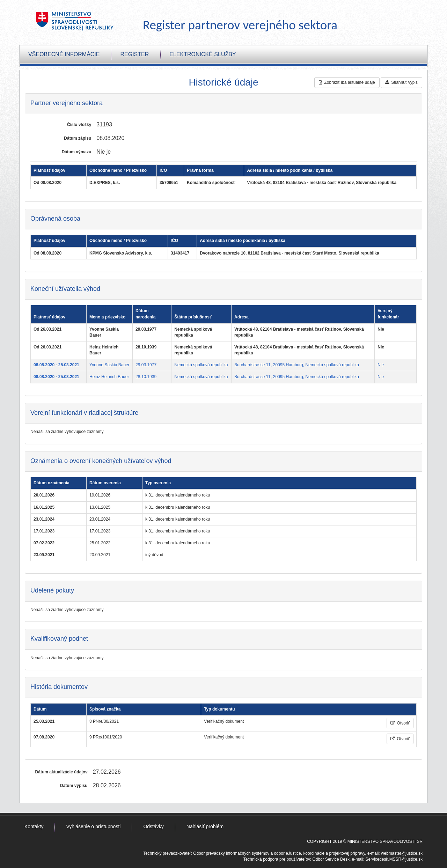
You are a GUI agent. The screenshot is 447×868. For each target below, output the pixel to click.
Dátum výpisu (74, 786)
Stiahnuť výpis (401, 82)
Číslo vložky (79, 125)
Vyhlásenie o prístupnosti (93, 826)
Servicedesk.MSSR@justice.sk (394, 859)
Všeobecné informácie (64, 54)
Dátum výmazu (77, 152)
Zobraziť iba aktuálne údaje (347, 82)
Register (134, 54)
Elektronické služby (203, 54)
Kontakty (34, 826)
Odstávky (153, 826)
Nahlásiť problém (205, 826)
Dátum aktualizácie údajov (61, 772)
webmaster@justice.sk (402, 853)
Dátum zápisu (78, 138)
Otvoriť (400, 723)
